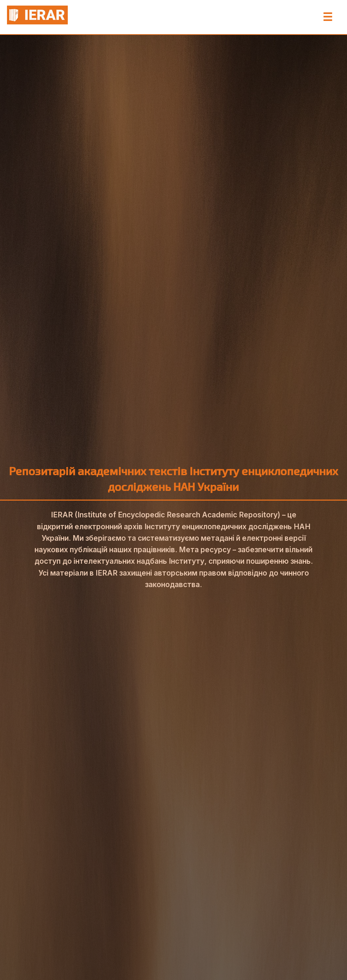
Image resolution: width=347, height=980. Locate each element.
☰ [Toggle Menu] (328, 17)
